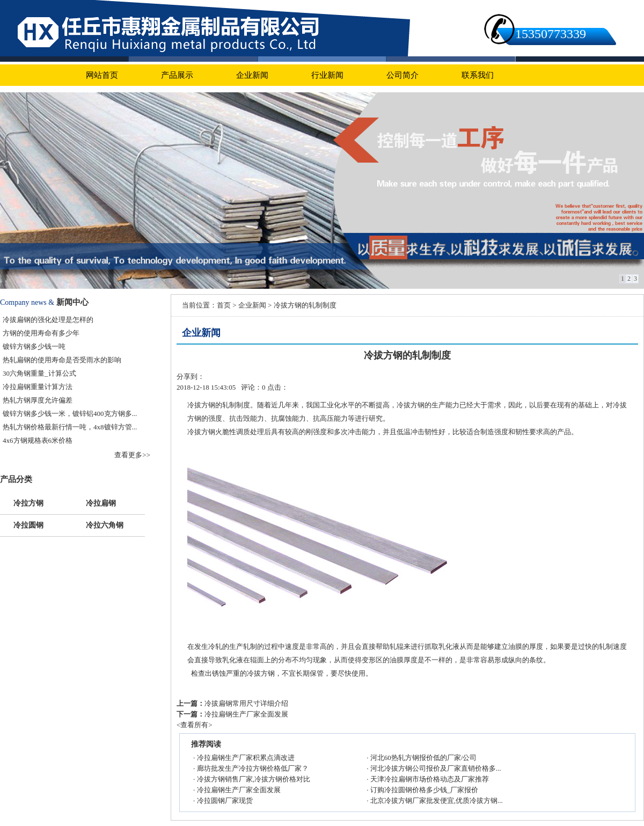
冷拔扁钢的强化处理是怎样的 (48, 320)
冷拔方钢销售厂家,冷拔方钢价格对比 (254, 779)
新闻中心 (72, 302)
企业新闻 (252, 75)
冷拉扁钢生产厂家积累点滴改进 (246, 758)
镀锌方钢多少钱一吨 (34, 346)
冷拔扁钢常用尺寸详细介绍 (246, 703)
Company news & (27, 302)
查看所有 (194, 725)
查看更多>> (132, 455)
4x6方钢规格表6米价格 (38, 440)
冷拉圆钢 (28, 524)
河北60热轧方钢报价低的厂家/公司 (424, 758)
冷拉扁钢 (101, 502)
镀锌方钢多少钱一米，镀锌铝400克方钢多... (70, 414)
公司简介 (402, 75)
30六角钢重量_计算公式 (39, 373)
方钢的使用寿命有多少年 (41, 333)
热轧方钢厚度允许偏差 (38, 400)
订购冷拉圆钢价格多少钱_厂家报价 (425, 790)
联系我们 (478, 75)
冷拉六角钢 (105, 524)
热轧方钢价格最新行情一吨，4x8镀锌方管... (70, 427)
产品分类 (16, 479)
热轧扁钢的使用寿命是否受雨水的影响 (62, 360)
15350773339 (551, 34)
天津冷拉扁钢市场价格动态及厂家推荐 (430, 779)
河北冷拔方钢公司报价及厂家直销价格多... (436, 768)
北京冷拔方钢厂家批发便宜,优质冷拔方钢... (437, 801)
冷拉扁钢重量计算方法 (38, 387)
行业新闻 (327, 75)
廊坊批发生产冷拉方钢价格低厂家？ (253, 768)
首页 (224, 305)
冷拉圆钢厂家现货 (225, 801)
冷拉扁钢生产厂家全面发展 (246, 714)
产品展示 (177, 75)
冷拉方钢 (28, 502)
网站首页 (102, 75)
